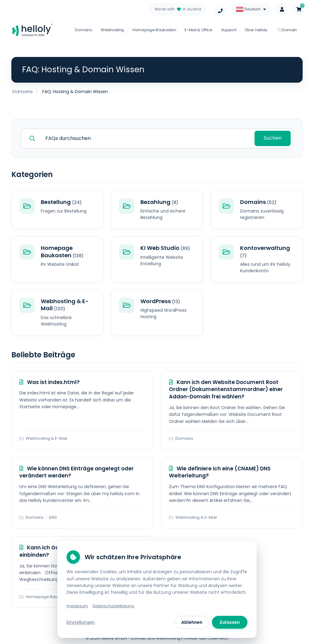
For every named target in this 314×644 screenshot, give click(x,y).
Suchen (273, 138)
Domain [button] (287, 30)
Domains (83, 30)
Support (229, 30)
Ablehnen (192, 622)
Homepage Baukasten (154, 30)
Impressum (77, 606)
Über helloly (256, 30)
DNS (53, 517)
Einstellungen (81, 622)
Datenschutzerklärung (113, 606)
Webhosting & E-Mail (46, 438)
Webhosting (112, 30)
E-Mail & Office (199, 30)
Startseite (22, 92)
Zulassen (230, 622)
